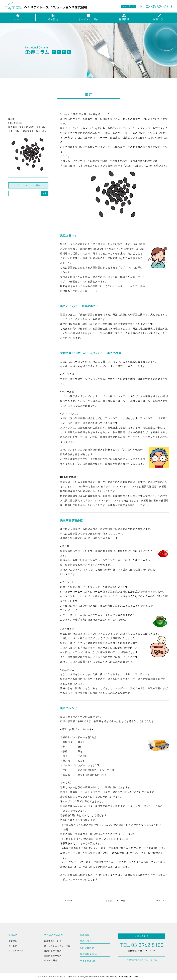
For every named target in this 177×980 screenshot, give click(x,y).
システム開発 (51, 960)
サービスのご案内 (53, 935)
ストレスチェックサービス (57, 946)
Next (159, 901)
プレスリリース (16, 951)
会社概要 (13, 946)
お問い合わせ (87, 948)
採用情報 (85, 935)
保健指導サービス (53, 941)
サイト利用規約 (88, 961)
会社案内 (13, 935)
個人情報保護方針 (89, 954)
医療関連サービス (53, 956)
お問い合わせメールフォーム (143, 960)
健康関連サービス (53, 951)
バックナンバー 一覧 (114, 901)
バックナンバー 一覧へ (28, 185)
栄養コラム (86, 941)
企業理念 (13, 941)
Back (70, 901)
